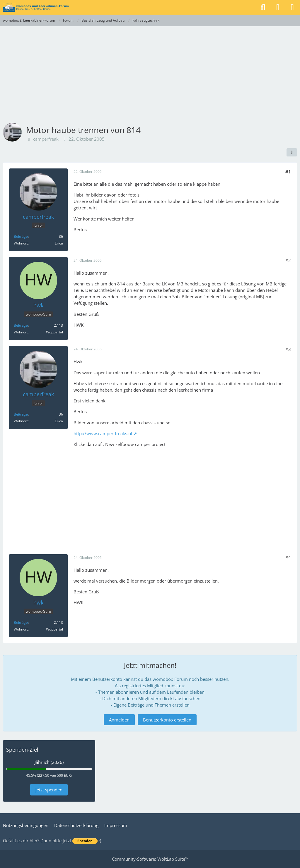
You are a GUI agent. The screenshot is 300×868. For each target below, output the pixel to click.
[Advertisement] (150, 70)
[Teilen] (292, 152)
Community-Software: (150, 859)
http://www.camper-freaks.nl (103, 433)
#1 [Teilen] (288, 172)
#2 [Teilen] (288, 260)
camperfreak (46, 139)
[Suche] (263, 7)
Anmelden (119, 720)
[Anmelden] (278, 7)
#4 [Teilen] (288, 557)
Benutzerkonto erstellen (167, 720)
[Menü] (292, 7)
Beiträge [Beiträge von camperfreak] (21, 236)
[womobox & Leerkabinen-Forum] (36, 7)
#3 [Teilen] (288, 349)
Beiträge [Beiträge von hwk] (21, 325)
